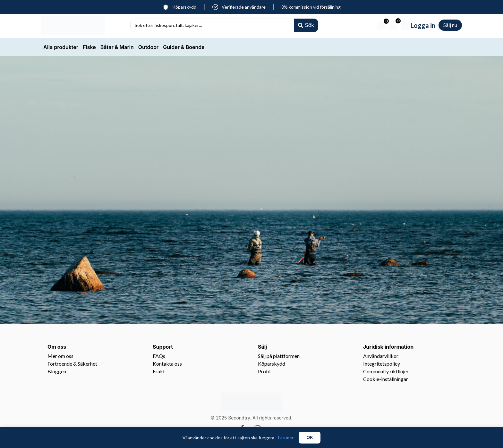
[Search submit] (306, 25)
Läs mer (286, 438)
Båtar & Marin (117, 47)
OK (310, 437)
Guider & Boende (184, 47)
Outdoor (148, 47)
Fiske (89, 47)
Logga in (423, 25)
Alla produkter (61, 47)
